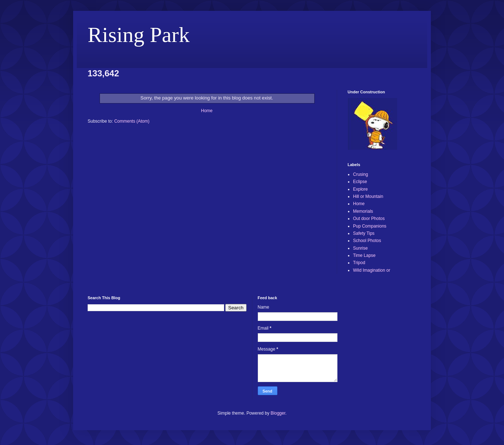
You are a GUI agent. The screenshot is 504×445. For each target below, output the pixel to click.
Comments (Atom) (132, 121)
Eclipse (360, 182)
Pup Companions (370, 226)
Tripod (359, 263)
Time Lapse (364, 255)
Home (207, 111)
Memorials (363, 211)
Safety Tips (364, 233)
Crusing (360, 174)
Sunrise (360, 248)
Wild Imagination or (372, 270)
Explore (360, 189)
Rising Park (139, 35)
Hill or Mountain (368, 196)
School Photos (367, 241)
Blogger (278, 413)
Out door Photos (369, 219)
